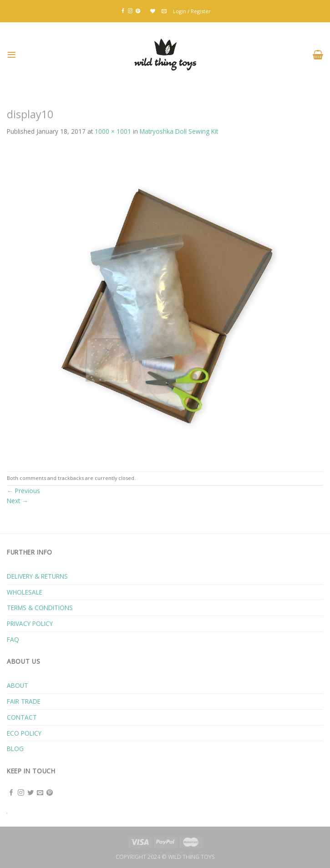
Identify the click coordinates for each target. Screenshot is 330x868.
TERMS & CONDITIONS (40, 608)
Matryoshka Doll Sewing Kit (179, 131)
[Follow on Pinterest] (138, 11)
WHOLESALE (25, 592)
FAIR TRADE (24, 701)
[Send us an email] (40, 793)
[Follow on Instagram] (130, 11)
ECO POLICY (24, 733)
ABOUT (18, 685)
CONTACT (22, 717)
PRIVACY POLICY (30, 623)
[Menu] (12, 55)
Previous (23, 491)
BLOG (15, 749)
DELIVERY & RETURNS (37, 576)
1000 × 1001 (113, 131)
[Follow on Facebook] (123, 11)
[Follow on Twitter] (30, 793)
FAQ (13, 639)
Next (18, 501)
